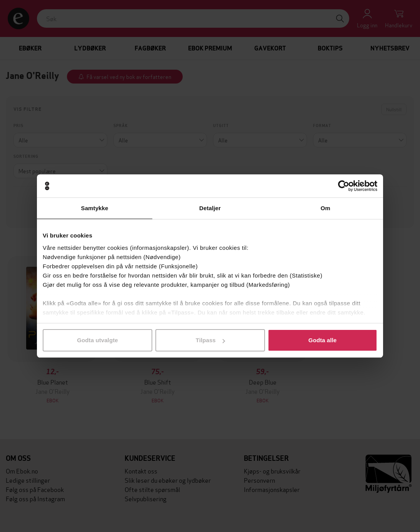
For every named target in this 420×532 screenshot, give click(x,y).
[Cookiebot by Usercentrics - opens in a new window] (344, 186)
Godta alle (323, 340)
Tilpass (210, 340)
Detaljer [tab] (210, 208)
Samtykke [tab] (95, 208)
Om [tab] (325, 208)
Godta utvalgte (97, 340)
